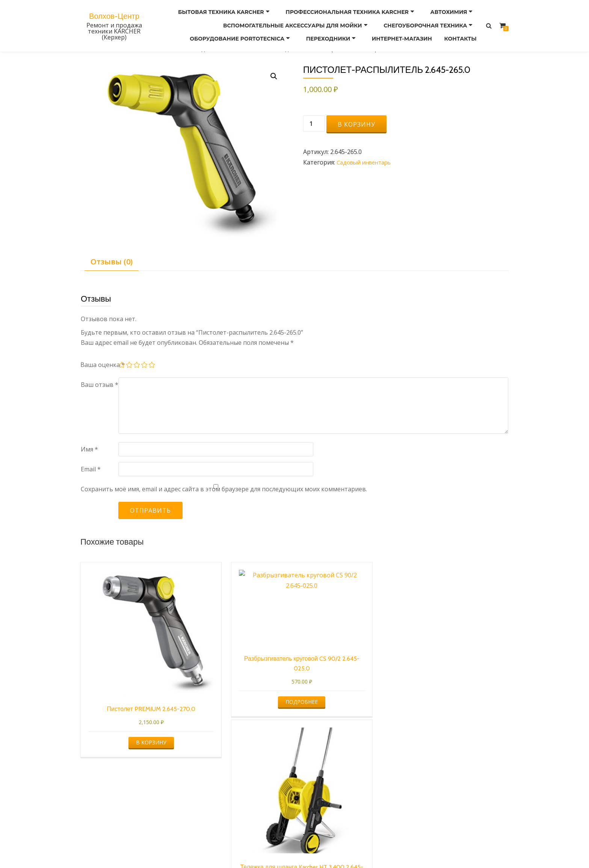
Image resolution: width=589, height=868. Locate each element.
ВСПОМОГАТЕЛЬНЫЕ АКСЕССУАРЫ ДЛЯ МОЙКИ (297, 22)
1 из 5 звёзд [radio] (122, 366)
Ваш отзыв (100, 385)
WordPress (329, 847)
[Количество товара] (314, 124)
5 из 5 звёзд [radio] (152, 366)
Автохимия (452, 12)
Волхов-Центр (114, 12)
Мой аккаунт (243, 805)
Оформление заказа (301, 805)
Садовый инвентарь (308, 49)
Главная (92, 49)
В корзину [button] (130, 709)
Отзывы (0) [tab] (112, 262)
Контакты (459, 33)
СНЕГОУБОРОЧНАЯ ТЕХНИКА (428, 22)
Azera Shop (260, 847)
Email (91, 469)
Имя (89, 449)
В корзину (356, 124)
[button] (273, 77)
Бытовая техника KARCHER (227, 12)
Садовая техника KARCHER (233, 49)
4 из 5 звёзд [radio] (145, 366)
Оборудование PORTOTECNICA (236, 33)
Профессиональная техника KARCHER (352, 12)
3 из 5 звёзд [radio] (137, 366)
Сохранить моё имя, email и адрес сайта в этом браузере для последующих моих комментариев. (224, 489)
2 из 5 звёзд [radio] (130, 366)
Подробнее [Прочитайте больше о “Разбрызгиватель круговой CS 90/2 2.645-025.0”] (239, 676)
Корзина (353, 805)
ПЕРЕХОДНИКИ (325, 33)
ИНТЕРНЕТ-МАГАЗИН (398, 33)
